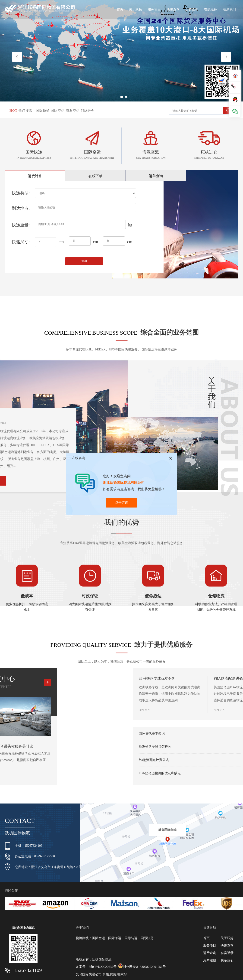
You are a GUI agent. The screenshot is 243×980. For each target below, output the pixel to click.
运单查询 (95, 179)
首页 (120, 9)
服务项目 (154, 9)
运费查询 (192, 9)
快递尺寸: (21, 245)
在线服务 (211, 9)
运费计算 (23, 179)
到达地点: (21, 212)
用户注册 (210, 961)
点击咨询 (122, 503)
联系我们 (229, 9)
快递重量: (21, 228)
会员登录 (227, 954)
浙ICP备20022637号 (103, 968)
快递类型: (21, 196)
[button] (226, 57)
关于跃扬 (136, 9)
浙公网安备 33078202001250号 (142, 967)
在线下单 (59, 179)
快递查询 (173, 9)
